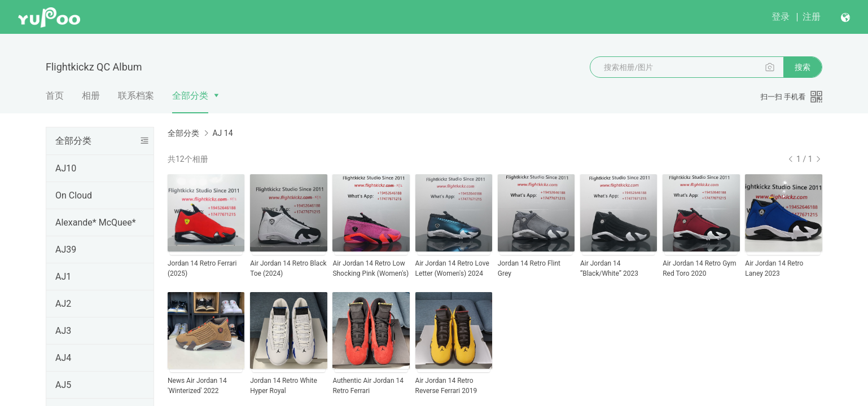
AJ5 (63, 385)
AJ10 (66, 168)
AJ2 (63, 304)
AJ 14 (222, 133)
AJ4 (63, 358)
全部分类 (190, 96)
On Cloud (74, 195)
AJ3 (63, 331)
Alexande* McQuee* (96, 222)
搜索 (803, 67)
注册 (812, 17)
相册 (91, 96)
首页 (55, 96)
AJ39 (66, 250)
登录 (781, 17)
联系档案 (136, 96)
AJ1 (63, 277)
